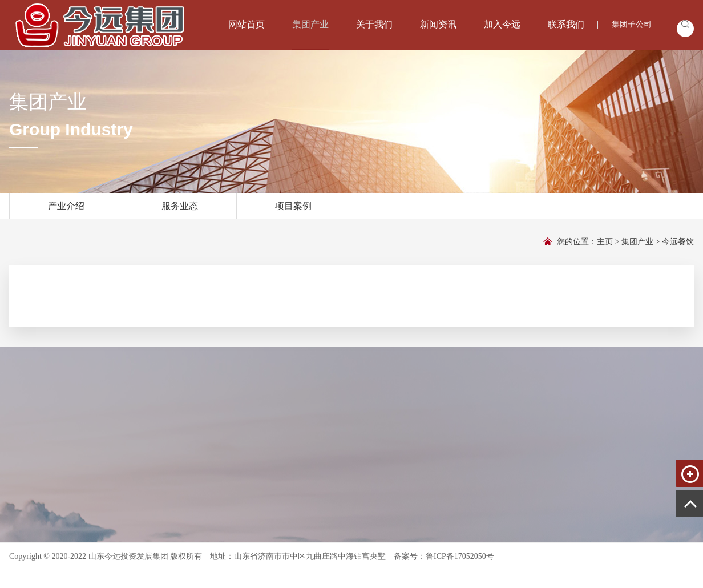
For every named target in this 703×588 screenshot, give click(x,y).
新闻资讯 (438, 24)
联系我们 (566, 24)
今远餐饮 (678, 242)
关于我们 (374, 24)
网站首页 (247, 24)
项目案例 (293, 210)
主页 (605, 242)
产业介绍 (66, 210)
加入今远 (502, 24)
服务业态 (180, 210)
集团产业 (310, 34)
